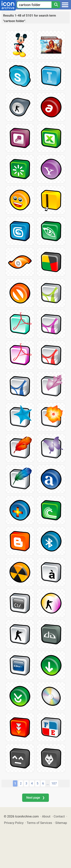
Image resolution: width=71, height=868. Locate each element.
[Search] (56, 5)
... (48, 784)
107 (54, 783)
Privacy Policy (14, 823)
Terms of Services (39, 823)
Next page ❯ (35, 798)
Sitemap (61, 823)
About (46, 816)
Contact (59, 816)
